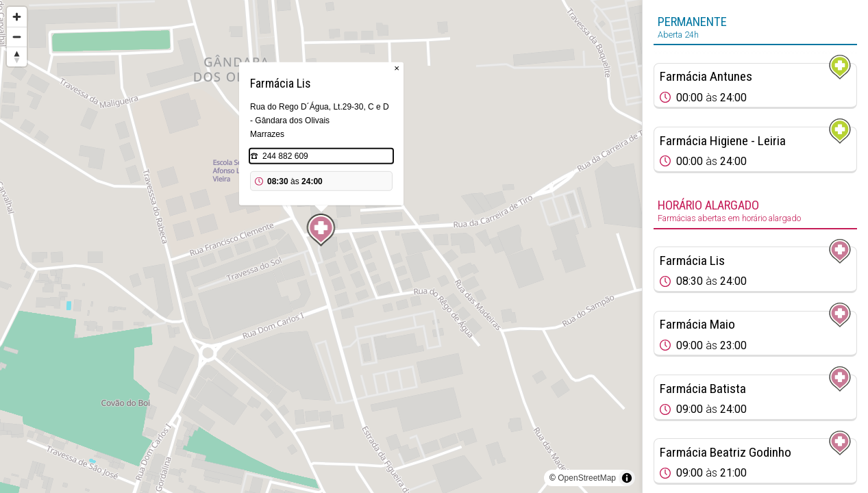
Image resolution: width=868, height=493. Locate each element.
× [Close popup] (397, 68)
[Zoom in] (17, 17)
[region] (321, 246)
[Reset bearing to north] (17, 56)
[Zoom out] (17, 37)
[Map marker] (321, 230)
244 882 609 (285, 156)
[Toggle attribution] (627, 478)
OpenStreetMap (587, 478)
